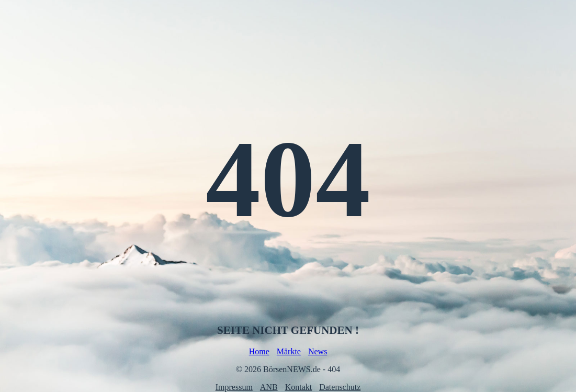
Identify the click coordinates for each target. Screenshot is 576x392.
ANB (269, 387)
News (318, 351)
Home (259, 351)
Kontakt (299, 387)
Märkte (289, 351)
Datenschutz (340, 387)
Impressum (234, 387)
